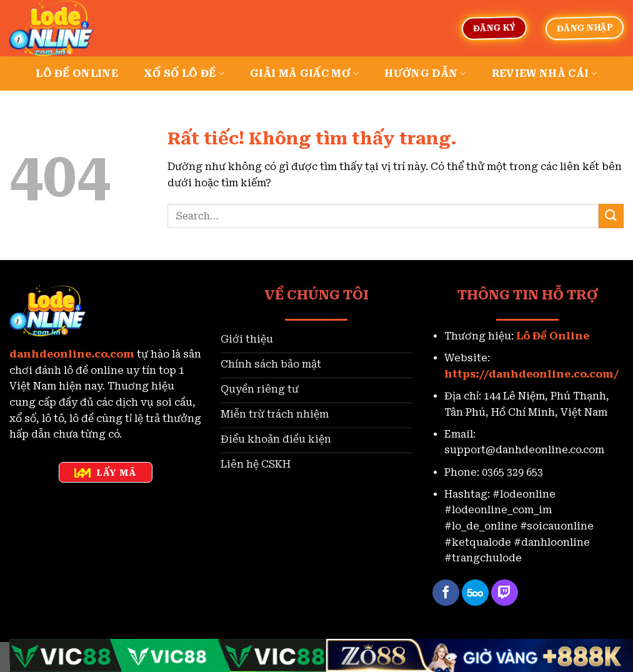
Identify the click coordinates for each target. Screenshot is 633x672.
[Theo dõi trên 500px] (475, 593)
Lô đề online (77, 73)
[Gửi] (611, 216)
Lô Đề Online (553, 336)
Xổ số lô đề (184, 74)
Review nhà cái (545, 74)
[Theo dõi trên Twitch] (505, 593)
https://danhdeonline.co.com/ (532, 374)
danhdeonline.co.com (72, 354)
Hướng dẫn (425, 74)
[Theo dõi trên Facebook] (446, 593)
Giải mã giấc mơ (304, 74)
